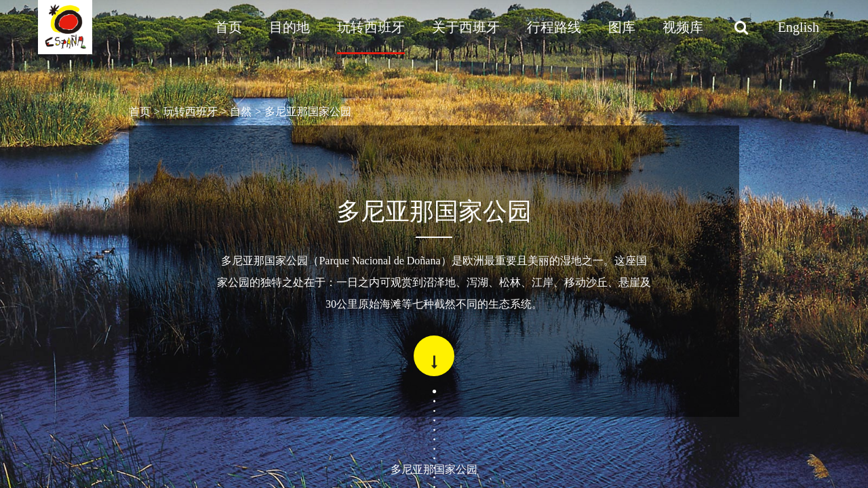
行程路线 (554, 27)
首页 (229, 27)
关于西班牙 (466, 27)
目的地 (290, 27)
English (798, 27)
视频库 (683, 27)
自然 (241, 111)
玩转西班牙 (371, 27)
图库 (622, 27)
